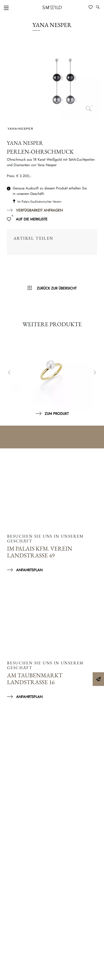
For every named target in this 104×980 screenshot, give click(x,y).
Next (95, 373)
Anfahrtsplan (29, 570)
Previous (9, 373)
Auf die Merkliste (32, 219)
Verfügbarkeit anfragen (39, 210)
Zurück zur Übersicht (57, 288)
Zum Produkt (57, 414)
